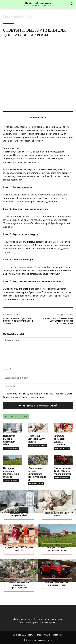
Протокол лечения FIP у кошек (36, 439)
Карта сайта (58, 635)
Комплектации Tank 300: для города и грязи (63, 471)
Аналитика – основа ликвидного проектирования (37, 474)
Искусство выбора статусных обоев (9, 440)
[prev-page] (35, 597)
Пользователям (43, 635)
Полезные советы (19, 17)
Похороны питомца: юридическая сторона (11, 472)
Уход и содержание (38, 445)
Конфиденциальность (23, 635)
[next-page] (40, 597)
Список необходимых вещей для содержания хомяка (18, 321)
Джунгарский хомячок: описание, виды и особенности (58, 321)
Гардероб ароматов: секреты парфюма (60, 440)
